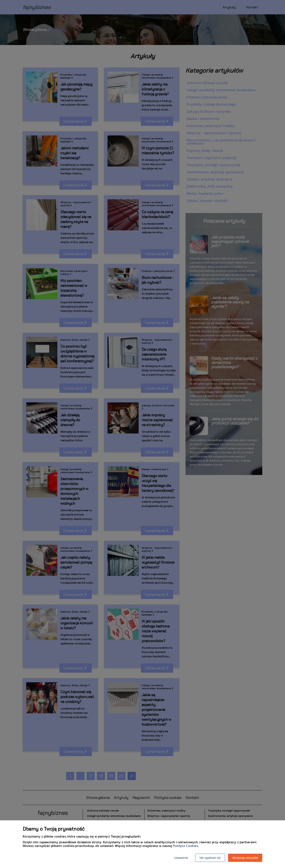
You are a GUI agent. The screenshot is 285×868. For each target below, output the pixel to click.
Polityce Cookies (185, 846)
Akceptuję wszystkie (245, 858)
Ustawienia (181, 858)
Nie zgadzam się (210, 858)
